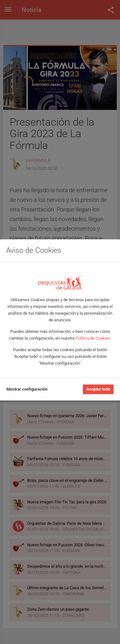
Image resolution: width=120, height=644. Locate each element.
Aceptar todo (98, 389)
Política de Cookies (93, 338)
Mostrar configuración (27, 389)
